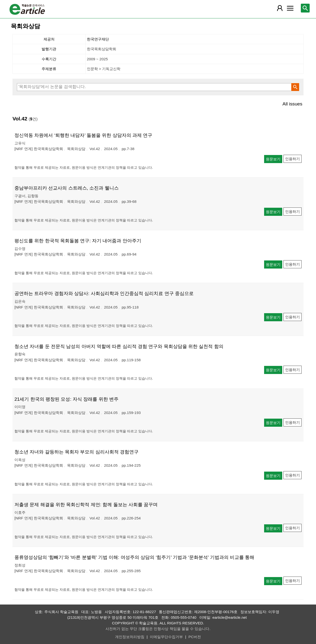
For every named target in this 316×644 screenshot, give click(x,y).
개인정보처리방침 (130, 637)
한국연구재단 (98, 39)
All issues (292, 104)
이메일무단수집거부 (166, 637)
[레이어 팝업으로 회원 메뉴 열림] (280, 8)
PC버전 (195, 637)
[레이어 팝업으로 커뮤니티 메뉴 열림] (290, 8)
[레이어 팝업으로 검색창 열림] (305, 8)
